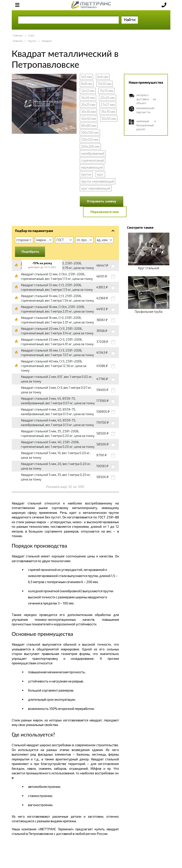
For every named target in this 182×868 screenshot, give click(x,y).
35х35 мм (108, 112)
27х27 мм (108, 105)
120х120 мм (90, 139)
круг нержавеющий (96, 188)
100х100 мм (90, 132)
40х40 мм (89, 118)
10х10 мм (104, 84)
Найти (130, 19)
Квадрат (47, 41)
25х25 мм (88, 105)
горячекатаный (93, 160)
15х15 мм (106, 91)
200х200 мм (90, 146)
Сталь (31, 35)
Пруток (32, 41)
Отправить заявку (102, 201)
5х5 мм (86, 77)
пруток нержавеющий (98, 181)
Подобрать (30, 251)
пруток (86, 174)
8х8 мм (87, 84)
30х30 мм (88, 112)
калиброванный (93, 153)
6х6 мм (103, 77)
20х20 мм (108, 98)
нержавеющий (92, 167)
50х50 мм (109, 118)
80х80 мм (89, 125)
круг (100, 174)
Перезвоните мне (105, 212)
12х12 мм (88, 91)
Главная (18, 35)
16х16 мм (88, 98)
